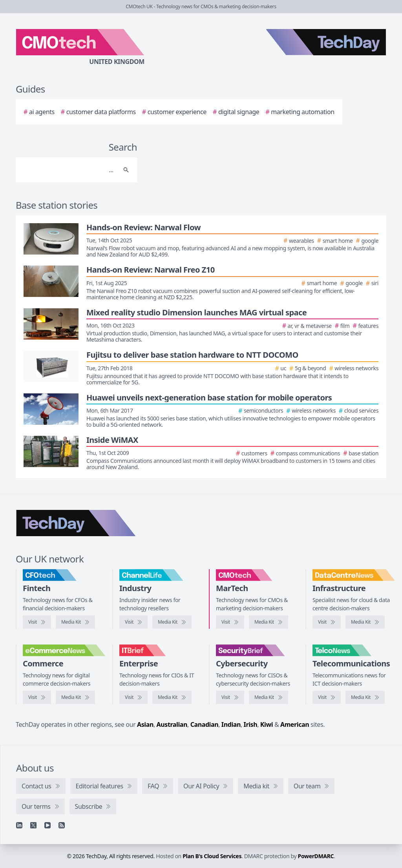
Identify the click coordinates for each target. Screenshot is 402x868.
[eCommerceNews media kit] (75, 697)
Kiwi (267, 724)
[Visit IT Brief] (133, 697)
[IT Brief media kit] (172, 697)
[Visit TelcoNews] (327, 697)
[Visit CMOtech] (230, 622)
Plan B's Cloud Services (212, 856)
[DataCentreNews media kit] (365, 622)
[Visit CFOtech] (37, 622)
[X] (33, 825)
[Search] (69, 170)
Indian (231, 724)
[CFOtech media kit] (75, 622)
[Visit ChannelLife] (133, 622)
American (295, 724)
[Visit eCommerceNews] (37, 697)
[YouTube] (48, 825)
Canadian (205, 724)
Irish (251, 724)
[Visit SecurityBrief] (230, 697)
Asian (145, 724)
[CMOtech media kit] (269, 622)
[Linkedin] (19, 825)
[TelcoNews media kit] (365, 697)
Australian (172, 724)
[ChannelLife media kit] (172, 622)
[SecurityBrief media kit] (269, 697)
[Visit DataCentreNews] (327, 622)
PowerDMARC (316, 856)
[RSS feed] (62, 825)
